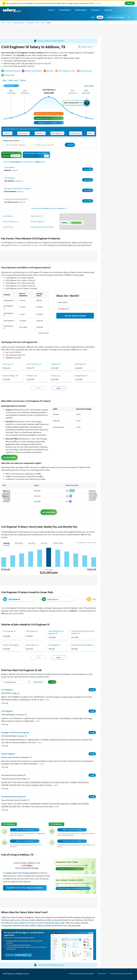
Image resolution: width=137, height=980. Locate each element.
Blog (93, 17)
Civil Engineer (10, 167)
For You (52, 10)
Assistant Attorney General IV (16, 199)
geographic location (30, 245)
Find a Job (109, 10)
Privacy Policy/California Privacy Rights (81, 974)
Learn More (98, 3)
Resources (96, 10)
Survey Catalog (82, 10)
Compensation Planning (115, 17)
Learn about (18, 955)
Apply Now (88, 169)
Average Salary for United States (42, 227)
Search (70, 145)
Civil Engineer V (53, 599)
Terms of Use (102, 974)
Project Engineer (8, 754)
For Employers (65, 10)
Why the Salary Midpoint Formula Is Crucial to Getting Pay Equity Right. (36, 923)
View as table (89, 86)
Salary (9, 23)
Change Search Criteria (11, 141)
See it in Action (76, 223)
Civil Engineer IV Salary (33, 23)
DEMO (100, 17)
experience (16, 245)
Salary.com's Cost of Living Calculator (23, 873)
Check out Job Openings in (24, 162)
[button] (87, 47)
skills (41, 245)
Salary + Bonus (13, 80)
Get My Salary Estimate (75, 316)
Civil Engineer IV (14, 599)
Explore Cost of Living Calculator (25, 888)
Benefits (23, 80)
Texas (43, 23)
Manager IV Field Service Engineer (18, 188)
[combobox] (18, 145)
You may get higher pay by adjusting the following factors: (21, 129)
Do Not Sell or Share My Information (121, 974)
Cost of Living (8, 227)
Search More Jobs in (49, 208)
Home (3, 23)
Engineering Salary (18, 23)
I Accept (130, 3)
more (47, 700)
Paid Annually (11, 86)
